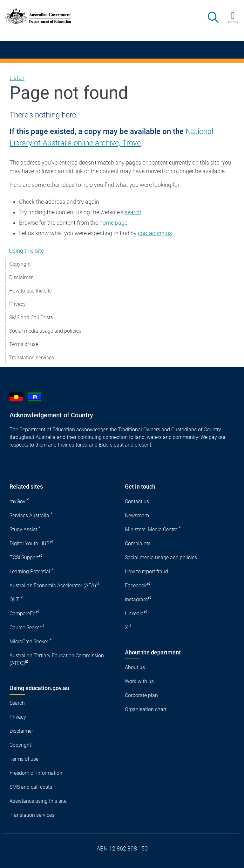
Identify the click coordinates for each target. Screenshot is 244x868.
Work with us (139, 681)
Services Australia (29, 515)
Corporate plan (141, 695)
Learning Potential (30, 572)
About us (135, 667)
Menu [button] (233, 22)
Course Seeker (25, 628)
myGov (17, 501)
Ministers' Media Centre (151, 529)
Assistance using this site (38, 801)
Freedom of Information (36, 773)
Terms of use (24, 344)
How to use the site (30, 291)
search (133, 212)
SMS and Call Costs (31, 318)
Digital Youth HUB (30, 543)
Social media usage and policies (45, 331)
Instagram (136, 600)
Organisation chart (146, 709)
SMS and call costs (31, 787)
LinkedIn (134, 614)
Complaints (138, 543)
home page (113, 223)
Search (17, 703)
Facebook (136, 586)
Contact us (137, 501)
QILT (14, 600)
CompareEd (23, 614)
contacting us (155, 233)
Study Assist (23, 529)
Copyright (20, 264)
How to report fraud (146, 572)
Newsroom (137, 515)
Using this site (26, 251)
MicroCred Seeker (29, 642)
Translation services (32, 358)
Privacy (17, 304)
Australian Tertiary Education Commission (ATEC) (57, 659)
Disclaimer (21, 277)
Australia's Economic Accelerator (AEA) (53, 586)
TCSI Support (24, 557)
